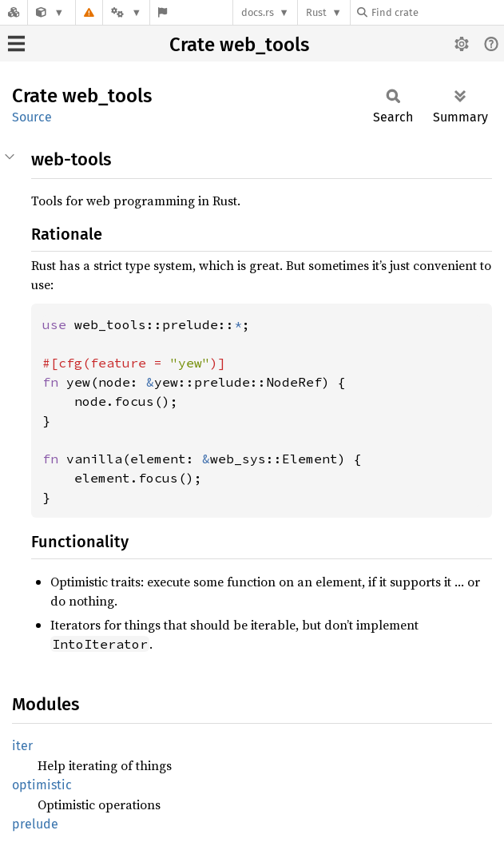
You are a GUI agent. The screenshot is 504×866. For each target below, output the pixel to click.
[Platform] (126, 12)
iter (22, 746)
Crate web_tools (239, 45)
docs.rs (258, 12)
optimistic (42, 785)
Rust (316, 12)
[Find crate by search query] (437, 12)
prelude (35, 824)
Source (32, 117)
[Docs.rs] (14, 12)
